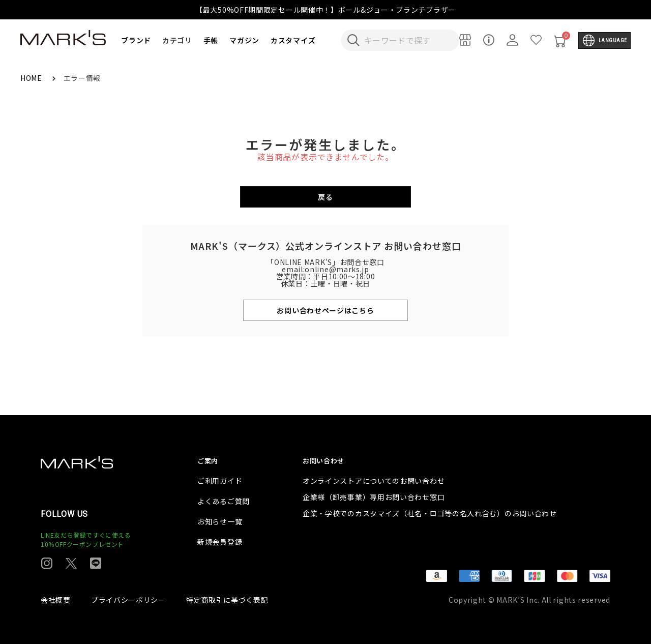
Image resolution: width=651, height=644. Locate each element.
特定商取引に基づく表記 (227, 600)
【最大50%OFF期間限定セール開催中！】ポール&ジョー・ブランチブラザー (325, 10)
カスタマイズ (293, 40)
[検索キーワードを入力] (407, 40)
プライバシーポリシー (128, 600)
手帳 (211, 40)
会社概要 (56, 600)
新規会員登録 (220, 542)
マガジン (244, 40)
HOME (32, 78)
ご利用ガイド (220, 481)
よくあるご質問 (224, 501)
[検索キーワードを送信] (353, 40)
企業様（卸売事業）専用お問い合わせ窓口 (374, 497)
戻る (325, 197)
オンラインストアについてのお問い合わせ (374, 481)
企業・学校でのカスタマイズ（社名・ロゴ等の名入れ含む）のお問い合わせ (430, 513)
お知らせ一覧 (220, 521)
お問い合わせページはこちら (325, 310)
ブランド (136, 40)
